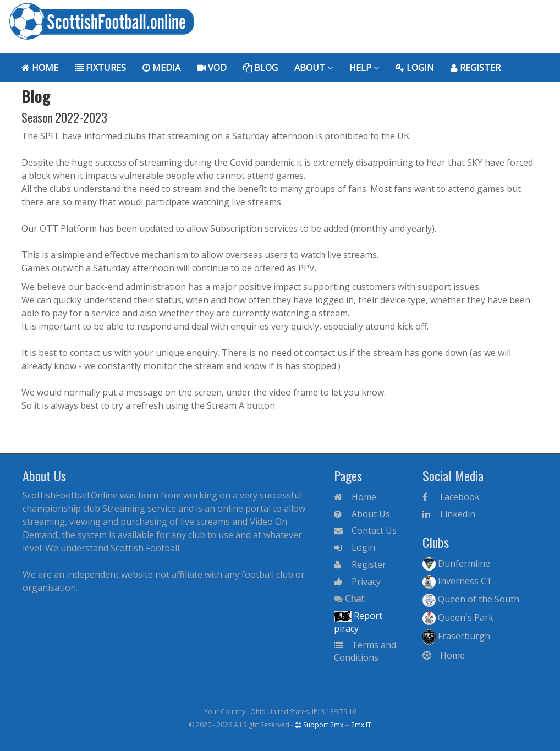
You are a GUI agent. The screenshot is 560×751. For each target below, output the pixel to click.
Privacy (357, 582)
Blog (260, 68)
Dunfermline (456, 564)
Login (415, 68)
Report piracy (358, 622)
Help (364, 68)
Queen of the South (471, 600)
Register (476, 68)
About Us (362, 514)
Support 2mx (319, 725)
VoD (212, 68)
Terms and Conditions (365, 651)
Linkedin (449, 514)
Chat (349, 599)
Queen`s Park (458, 618)
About (314, 68)
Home (40, 68)
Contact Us (365, 530)
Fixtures (100, 68)
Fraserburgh (456, 636)
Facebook (451, 497)
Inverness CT (457, 582)
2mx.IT (361, 725)
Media (161, 68)
